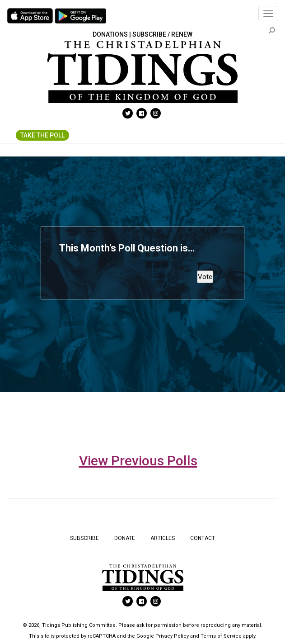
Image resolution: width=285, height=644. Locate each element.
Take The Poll (42, 135)
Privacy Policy (172, 636)
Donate (125, 538)
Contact (203, 538)
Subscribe (84, 538)
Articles (163, 538)
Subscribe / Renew (162, 34)
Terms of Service (221, 636)
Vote (205, 277)
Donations (110, 34)
